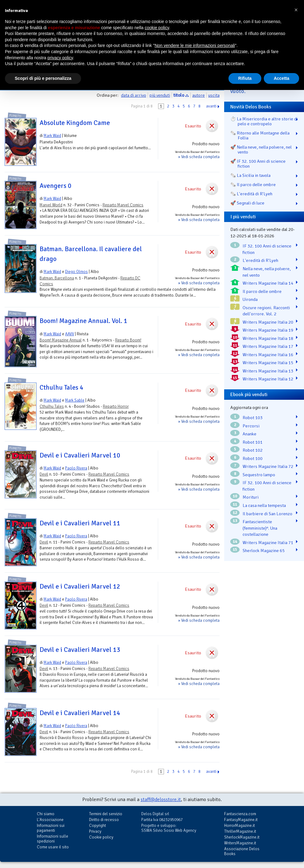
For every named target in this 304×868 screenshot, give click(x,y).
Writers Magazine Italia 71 (268, 543)
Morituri (251, 497)
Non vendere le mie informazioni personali (195, 45)
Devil (44, 474)
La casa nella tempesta (264, 505)
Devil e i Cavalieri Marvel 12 (80, 586)
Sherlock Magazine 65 (264, 551)
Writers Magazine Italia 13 (268, 371)
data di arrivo (134, 95)
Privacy (95, 831)
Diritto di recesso (104, 820)
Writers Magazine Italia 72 (268, 466)
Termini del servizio (106, 814)
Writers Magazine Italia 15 (268, 363)
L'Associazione (50, 820)
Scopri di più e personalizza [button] (43, 78)
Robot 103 (253, 418)
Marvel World (51, 205)
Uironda (250, 299)
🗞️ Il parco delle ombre (253, 185)
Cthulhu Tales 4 (62, 387)
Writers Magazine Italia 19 (268, 330)
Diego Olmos (76, 272)
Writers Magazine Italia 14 (268, 283)
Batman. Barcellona (57, 278)
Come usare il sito (53, 847)
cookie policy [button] (157, 28)
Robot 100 (253, 458)
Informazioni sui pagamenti (51, 828)
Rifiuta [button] (245, 78)
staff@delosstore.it (161, 800)
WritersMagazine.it (240, 843)
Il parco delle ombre (262, 291)
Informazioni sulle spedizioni (53, 839)
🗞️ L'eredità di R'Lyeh (251, 194)
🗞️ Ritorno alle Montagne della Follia (260, 135)
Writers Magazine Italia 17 (268, 346)
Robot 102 (253, 450)
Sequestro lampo (259, 475)
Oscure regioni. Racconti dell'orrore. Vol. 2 (266, 311)
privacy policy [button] (60, 58)
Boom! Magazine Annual (61, 340)
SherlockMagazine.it (242, 837)
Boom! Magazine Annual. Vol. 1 (84, 321)
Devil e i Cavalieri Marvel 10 (80, 455)
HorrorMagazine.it (240, 825)
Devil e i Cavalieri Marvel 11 (80, 523)
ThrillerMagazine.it (240, 831)
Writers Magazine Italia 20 (268, 322)
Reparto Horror (116, 406)
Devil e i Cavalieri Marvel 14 (80, 713)
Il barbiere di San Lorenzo (267, 514)
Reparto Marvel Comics (123, 205)
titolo (179, 95)
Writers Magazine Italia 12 (268, 379)
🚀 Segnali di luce (247, 203)
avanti (211, 106)
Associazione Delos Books (242, 851)
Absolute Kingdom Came (75, 123)
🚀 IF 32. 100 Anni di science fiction (258, 164)
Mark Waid (52, 136)
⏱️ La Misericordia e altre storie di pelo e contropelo (264, 121)
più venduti (160, 95)
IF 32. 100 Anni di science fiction (267, 249)
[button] (296, 10)
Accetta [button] (281, 78)
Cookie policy (101, 837)
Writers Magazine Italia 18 (268, 338)
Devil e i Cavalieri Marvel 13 (80, 650)
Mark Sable (75, 400)
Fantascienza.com (240, 814)
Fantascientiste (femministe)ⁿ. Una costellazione (260, 528)
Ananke (249, 434)
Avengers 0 (56, 186)
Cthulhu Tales (52, 406)
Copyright (97, 825)
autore (199, 95)
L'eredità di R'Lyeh (260, 260)
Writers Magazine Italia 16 (268, 355)
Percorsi (251, 426)
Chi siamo (46, 814)
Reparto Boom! (128, 340)
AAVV (70, 334)
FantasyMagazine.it (241, 820)
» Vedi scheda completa (199, 157)
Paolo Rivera (76, 468)
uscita (214, 95)
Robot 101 (253, 442)
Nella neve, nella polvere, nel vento (267, 272)
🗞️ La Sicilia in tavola (250, 175)
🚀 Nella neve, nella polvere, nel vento (261, 150)
